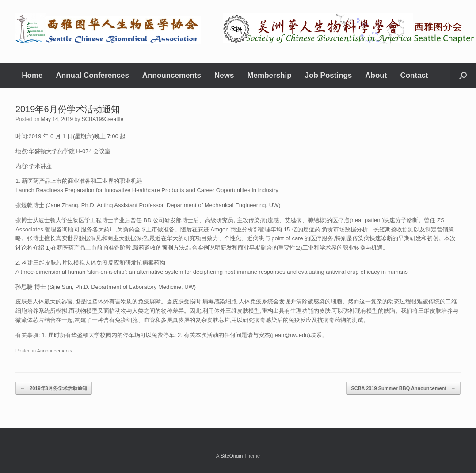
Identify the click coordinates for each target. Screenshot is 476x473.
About (376, 75)
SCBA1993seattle (102, 119)
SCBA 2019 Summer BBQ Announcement (403, 388)
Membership (269, 75)
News (224, 75)
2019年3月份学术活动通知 (54, 388)
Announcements (172, 75)
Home (32, 75)
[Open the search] (463, 75)
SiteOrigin (232, 456)
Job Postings (329, 75)
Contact (414, 75)
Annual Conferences (93, 75)
